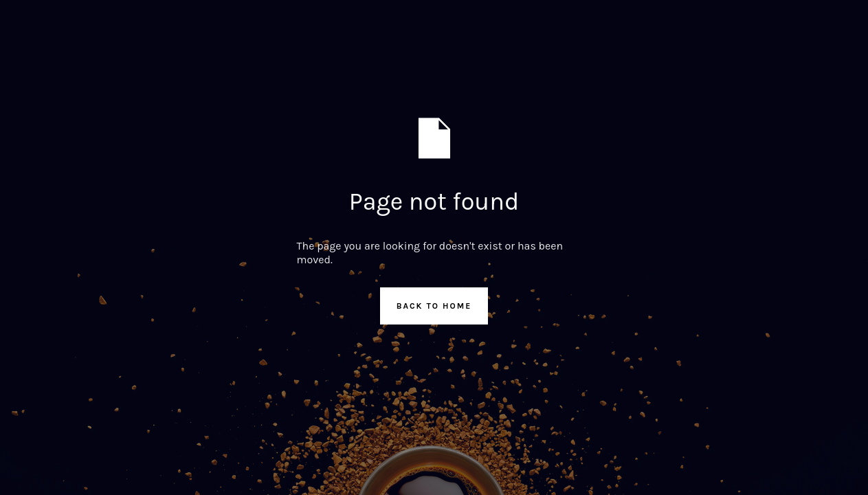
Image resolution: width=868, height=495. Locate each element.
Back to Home (434, 306)
